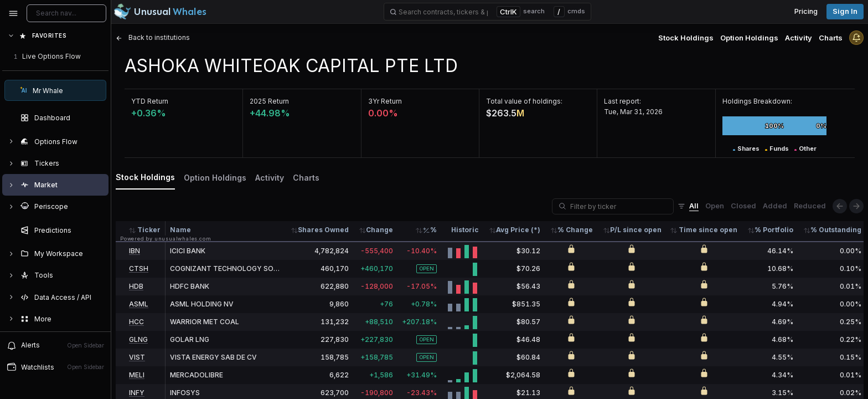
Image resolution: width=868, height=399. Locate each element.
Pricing (806, 11)
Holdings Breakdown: (757, 101)
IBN (135, 251)
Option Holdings (749, 38)
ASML (139, 304)
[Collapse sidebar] (13, 13)
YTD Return (150, 101)
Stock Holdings (686, 38)
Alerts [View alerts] (55, 345)
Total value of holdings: (524, 101)
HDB (136, 286)
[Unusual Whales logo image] (160, 12)
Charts (831, 38)
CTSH (139, 268)
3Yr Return (385, 101)
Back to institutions (153, 37)
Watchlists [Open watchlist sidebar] (55, 367)
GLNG (138, 339)
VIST (137, 357)
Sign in (845, 11)
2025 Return (269, 101)
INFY (137, 393)
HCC (136, 322)
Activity (799, 38)
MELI (137, 375)
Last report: (622, 101)
